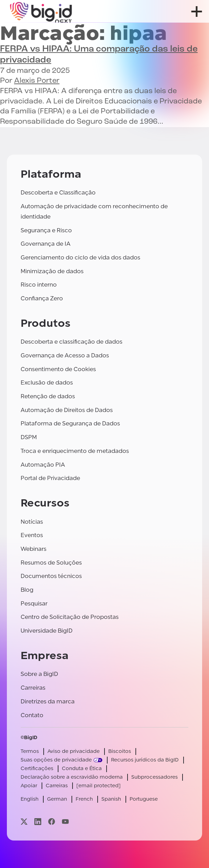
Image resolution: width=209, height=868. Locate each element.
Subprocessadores (155, 777)
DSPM (29, 437)
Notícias (32, 522)
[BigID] (41, 11)
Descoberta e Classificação (58, 193)
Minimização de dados (52, 271)
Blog (27, 590)
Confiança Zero (42, 298)
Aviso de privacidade (74, 751)
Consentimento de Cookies (58, 369)
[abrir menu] (197, 12)
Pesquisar (34, 604)
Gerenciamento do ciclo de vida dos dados (80, 258)
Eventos (32, 535)
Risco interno (39, 285)
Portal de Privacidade (50, 478)
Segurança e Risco (46, 230)
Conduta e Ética (82, 769)
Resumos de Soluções (51, 563)
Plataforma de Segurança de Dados (70, 424)
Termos (30, 751)
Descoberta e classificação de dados (71, 342)
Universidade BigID (47, 631)
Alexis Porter (37, 81)
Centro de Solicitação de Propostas (70, 617)
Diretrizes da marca (48, 702)
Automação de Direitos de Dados (67, 410)
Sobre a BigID (39, 674)
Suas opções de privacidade (56, 760)
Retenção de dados (48, 396)
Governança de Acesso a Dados (65, 355)
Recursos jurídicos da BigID (145, 760)
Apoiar (29, 786)
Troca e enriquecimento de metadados (75, 451)
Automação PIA (43, 465)
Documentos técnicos (51, 576)
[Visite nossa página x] (24, 821)
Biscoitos (120, 751)
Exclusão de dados (47, 383)
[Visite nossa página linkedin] (38, 821)
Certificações (37, 769)
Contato (32, 715)
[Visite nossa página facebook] (52, 821)
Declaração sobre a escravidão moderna (72, 777)
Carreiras (33, 688)
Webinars (34, 549)
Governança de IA (46, 244)
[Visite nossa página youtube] (65, 821)
